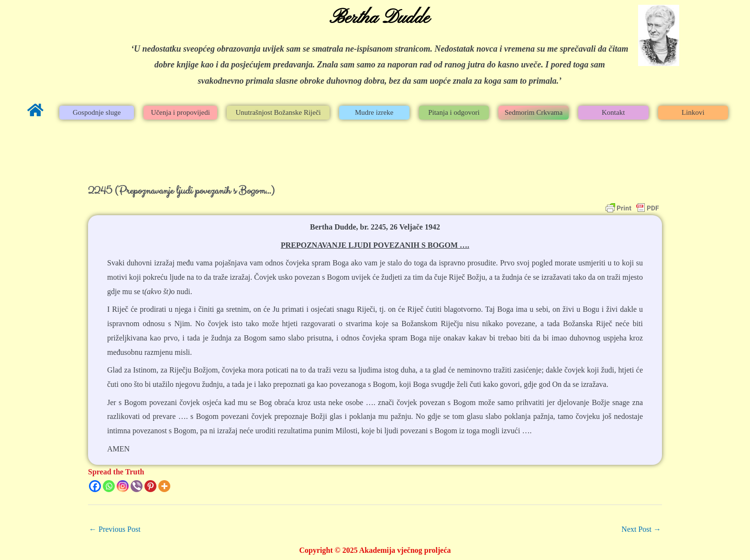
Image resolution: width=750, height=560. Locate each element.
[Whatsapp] (109, 486)
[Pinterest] (150, 486)
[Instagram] (123, 486)
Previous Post (115, 529)
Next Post (641, 529)
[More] (164, 486)
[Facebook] (95, 486)
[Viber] (137, 486)
